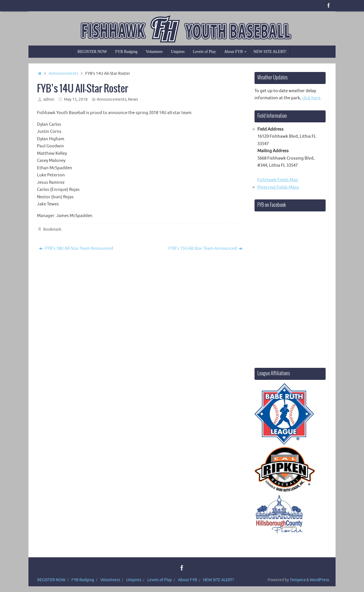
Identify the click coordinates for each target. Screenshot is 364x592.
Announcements (63, 74)
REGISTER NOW (51, 580)
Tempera (298, 580)
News (133, 99)
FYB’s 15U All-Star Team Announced (205, 248)
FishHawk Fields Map (278, 180)
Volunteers (110, 580)
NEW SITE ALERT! (219, 580)
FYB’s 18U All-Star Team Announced (76, 248)
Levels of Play (160, 580)
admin (49, 99)
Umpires (134, 580)
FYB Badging (83, 580)
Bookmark (52, 229)
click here (311, 98)
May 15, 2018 (76, 99)
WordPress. (320, 580)
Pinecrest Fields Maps (278, 187)
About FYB (188, 580)
